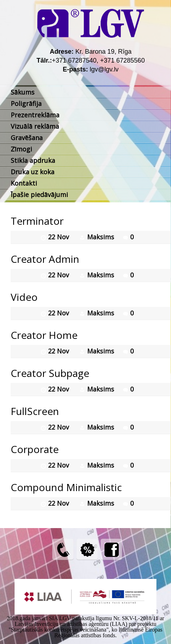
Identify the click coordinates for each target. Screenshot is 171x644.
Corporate (35, 449)
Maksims (101, 237)
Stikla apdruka (33, 160)
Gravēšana (27, 138)
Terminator (37, 221)
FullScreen (35, 411)
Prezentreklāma (35, 115)
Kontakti (24, 183)
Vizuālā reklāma (35, 126)
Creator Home (44, 335)
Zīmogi (21, 149)
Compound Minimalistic (66, 487)
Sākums (23, 92)
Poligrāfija (26, 103)
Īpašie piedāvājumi (39, 195)
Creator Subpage (50, 373)
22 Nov (59, 237)
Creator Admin (45, 259)
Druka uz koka (33, 172)
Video (24, 297)
